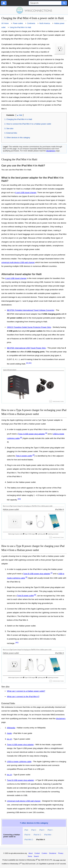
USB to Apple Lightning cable (19, 762)
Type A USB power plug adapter (31, 434)
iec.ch (9, 739)
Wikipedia (11, 728)
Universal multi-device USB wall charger (24, 801)
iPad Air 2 (37, 835)
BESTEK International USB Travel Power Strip (26, 348)
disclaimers (51, 151)
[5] (21, 438)
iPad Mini (48, 835)
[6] (35, 595)
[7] (52, 573)
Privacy (61, 853)
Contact (37, 853)
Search (36, 856)
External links (12, 133)
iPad (26, 830)
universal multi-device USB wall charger (18, 262)
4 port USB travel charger (26, 193)
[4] (46, 433)
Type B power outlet (25, 596)
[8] (27, 363)
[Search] (45, 3)
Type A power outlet (24, 456)
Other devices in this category (18, 138)
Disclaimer (53, 853)
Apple (9, 733)
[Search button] (64, 3)
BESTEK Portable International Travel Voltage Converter (31, 310)
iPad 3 (42, 830)
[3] (34, 455)
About (31, 853)
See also (10, 128)
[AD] (30, 363)
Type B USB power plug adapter (37, 574)
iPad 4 (50, 830)
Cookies (44, 853)
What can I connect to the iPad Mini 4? (23, 697)
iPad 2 (34, 830)
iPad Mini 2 (29, 840)
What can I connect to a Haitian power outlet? (26, 691)
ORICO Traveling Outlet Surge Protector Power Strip (29, 327)
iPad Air (27, 835)
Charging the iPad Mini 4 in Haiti (19, 119)
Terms (30, 856)
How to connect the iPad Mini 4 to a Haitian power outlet (29, 124)
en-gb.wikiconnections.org (18, 853)
